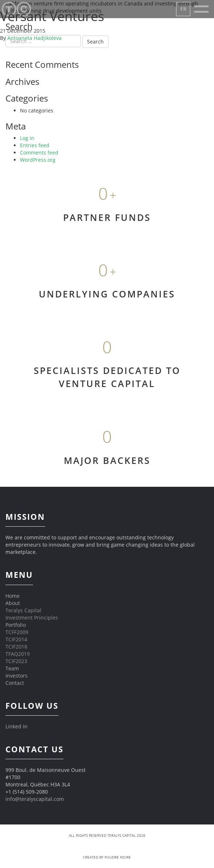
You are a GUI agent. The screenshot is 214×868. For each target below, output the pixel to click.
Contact (15, 683)
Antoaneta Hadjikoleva (34, 38)
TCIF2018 (16, 647)
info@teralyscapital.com (35, 799)
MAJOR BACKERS (107, 460)
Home (13, 596)
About (13, 603)
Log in (27, 138)
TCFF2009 (17, 632)
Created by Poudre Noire (107, 857)
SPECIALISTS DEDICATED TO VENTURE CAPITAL (107, 377)
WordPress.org (38, 160)
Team (12, 668)
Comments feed (39, 153)
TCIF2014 (16, 639)
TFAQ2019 (18, 654)
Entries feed (35, 145)
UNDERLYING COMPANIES (107, 294)
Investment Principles (32, 618)
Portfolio (16, 625)
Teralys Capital (23, 610)
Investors (17, 676)
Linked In (17, 726)
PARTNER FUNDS (107, 217)
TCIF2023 (16, 661)
